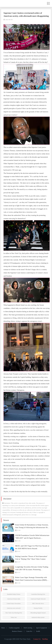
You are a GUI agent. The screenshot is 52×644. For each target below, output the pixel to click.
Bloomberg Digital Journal (38, 613)
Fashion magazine (14, 628)
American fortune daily (14, 599)
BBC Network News (38, 604)
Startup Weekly (38, 608)
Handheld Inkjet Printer (14, 594)
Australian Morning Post (38, 594)
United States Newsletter (14, 604)
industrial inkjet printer (38, 617)
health (38, 631)
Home (3, 628)
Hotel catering (28, 628)
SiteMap (45, 639)
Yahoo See (14, 617)
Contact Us (37, 639)
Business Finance (17, 631)
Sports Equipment (42, 628)
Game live (29, 631)
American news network (14, 608)
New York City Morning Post (14, 613)
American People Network (38, 599)
